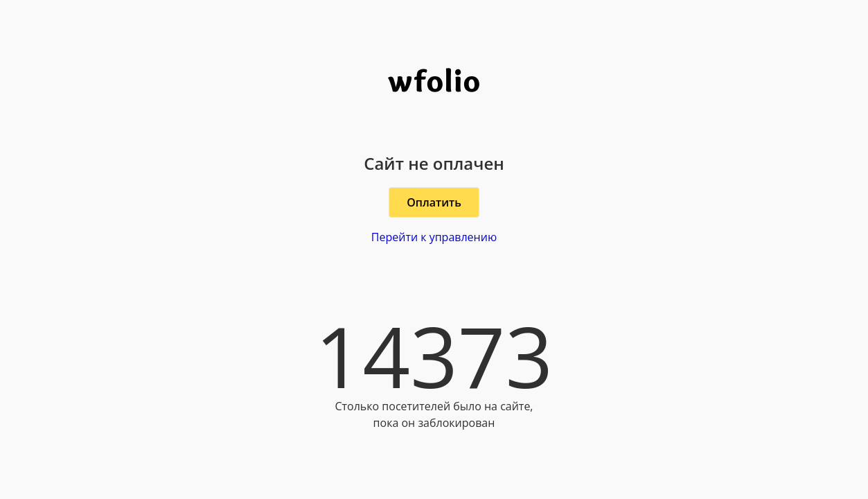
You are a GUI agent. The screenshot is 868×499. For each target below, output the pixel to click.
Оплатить (434, 202)
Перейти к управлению (434, 237)
